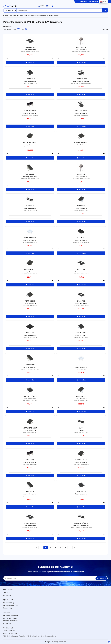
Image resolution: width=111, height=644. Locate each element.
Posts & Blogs (8, 608)
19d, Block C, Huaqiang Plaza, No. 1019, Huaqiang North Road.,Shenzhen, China (30, 636)
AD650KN (30, 491)
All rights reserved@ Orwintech (55, 642)
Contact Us (83, 2)
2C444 (81, 364)
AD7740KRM (30, 301)
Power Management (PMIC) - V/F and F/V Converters (45, 15)
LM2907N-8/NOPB (81, 523)
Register (95, 2)
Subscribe (101, 578)
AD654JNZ (81, 206)
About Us (6, 593)
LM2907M (81, 301)
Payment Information (10, 621)
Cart (50, 6)
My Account (7, 623)
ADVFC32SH (81, 47)
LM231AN (30, 333)
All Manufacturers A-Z (11, 605)
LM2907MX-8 (81, 491)
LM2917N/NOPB (81, 79)
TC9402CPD (30, 174)
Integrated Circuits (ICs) (23, 15)
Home (5, 15)
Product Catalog (12, 15)
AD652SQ (30, 460)
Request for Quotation (11, 615)
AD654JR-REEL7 (81, 460)
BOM (41, 6)
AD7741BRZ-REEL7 (30, 428)
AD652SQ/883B (30, 111)
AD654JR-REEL (30, 269)
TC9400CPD (30, 364)
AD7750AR (81, 238)
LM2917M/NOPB (30, 523)
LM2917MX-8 (30, 79)
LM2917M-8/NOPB (81, 333)
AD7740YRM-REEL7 (81, 142)
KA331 (81, 428)
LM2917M (81, 269)
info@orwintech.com (10, 633)
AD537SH (81, 174)
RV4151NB (30, 206)
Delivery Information (10, 618)
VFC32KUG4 (30, 47)
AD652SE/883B (81, 111)
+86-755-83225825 (9, 631)
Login (90, 2)
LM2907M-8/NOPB (30, 396)
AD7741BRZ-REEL (30, 142)
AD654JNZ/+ (81, 396)
